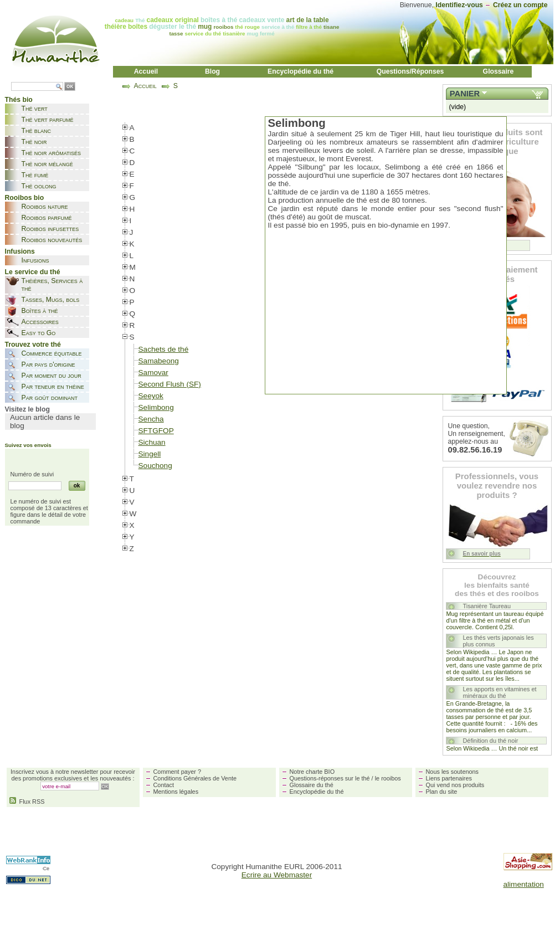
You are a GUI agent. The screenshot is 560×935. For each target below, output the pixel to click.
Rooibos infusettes (50, 229)
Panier (465, 94)
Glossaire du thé (312, 785)
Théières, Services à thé (52, 285)
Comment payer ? (177, 772)
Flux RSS (27, 802)
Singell (150, 454)
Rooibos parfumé (47, 218)
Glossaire (499, 71)
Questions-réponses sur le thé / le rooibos (345, 778)
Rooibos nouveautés (52, 240)
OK (70, 87)
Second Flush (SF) (170, 384)
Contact (164, 785)
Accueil (146, 71)
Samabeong (159, 361)
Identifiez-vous (459, 5)
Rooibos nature (45, 207)
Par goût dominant (50, 398)
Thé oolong (39, 186)
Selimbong (156, 407)
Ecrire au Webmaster (277, 875)
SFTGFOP (156, 431)
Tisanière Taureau (487, 606)
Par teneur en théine (53, 387)
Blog (212, 71)
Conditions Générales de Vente (195, 778)
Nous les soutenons (453, 772)
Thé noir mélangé (47, 164)
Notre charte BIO (312, 772)
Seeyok (151, 396)
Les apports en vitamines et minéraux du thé (500, 692)
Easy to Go (39, 333)
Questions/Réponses (410, 71)
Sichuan (152, 442)
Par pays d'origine (48, 364)
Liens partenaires (449, 778)
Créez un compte (520, 5)
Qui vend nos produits (455, 785)
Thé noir (34, 142)
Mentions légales (176, 792)
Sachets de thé (164, 349)
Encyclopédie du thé (300, 71)
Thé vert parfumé (48, 120)
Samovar (153, 373)
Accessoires (40, 322)
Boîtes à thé (40, 311)
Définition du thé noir (491, 741)
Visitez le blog (27, 409)
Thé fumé (35, 175)
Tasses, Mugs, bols (51, 300)
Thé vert (35, 109)
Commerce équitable (52, 353)
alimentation (524, 884)
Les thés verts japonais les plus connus (499, 641)
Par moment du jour (52, 376)
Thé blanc (36, 131)
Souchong (155, 466)
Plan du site (442, 792)
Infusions (35, 260)
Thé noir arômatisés (52, 153)
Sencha (151, 419)
